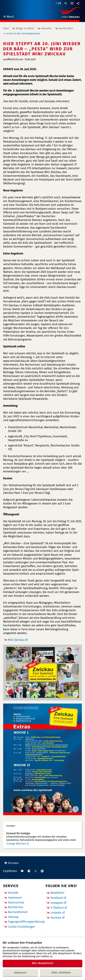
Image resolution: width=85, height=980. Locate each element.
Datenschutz (16, 902)
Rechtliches (16, 907)
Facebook (57, 898)
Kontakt (13, 893)
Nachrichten (66, 28)
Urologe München (16, 844)
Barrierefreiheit (18, 912)
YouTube (56, 918)
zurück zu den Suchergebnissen (23, 33)
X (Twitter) (57, 908)
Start (6, 28)
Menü (8, 17)
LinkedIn (56, 913)
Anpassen (20, 973)
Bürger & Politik (25, 28)
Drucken (12, 863)
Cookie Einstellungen (22, 927)
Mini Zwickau (16, 640)
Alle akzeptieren (42, 963)
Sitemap (13, 917)
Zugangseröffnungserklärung (26, 922)
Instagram (57, 903)
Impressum (15, 898)
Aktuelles (46, 28)
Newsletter (57, 893)
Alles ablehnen (61, 973)
